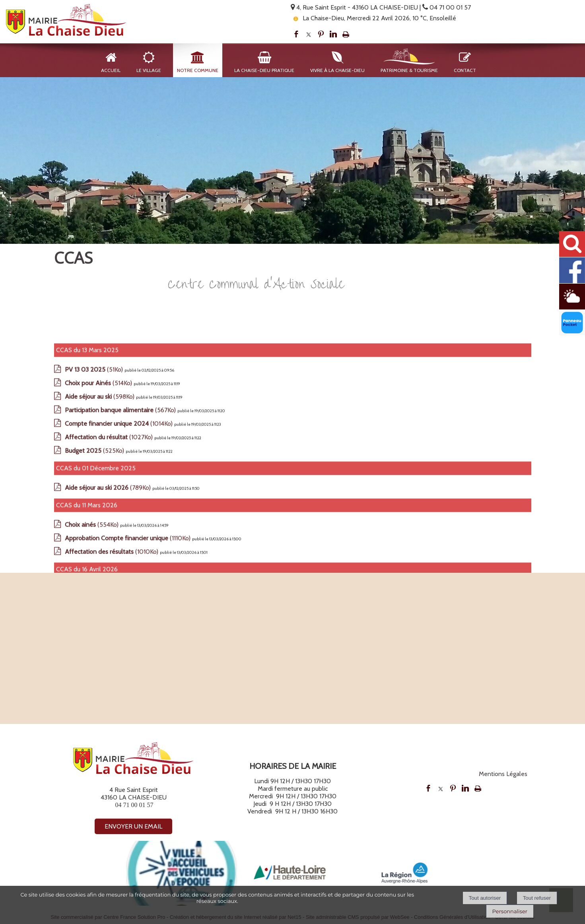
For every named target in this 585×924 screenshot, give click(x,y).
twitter (309, 34)
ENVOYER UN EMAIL (133, 826)
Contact (465, 70)
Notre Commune (198, 70)
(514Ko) (99, 512)
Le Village (149, 70)
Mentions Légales (503, 774)
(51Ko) (95, 499)
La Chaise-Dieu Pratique (264, 70)
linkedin (333, 34)
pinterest (321, 34)
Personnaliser (510, 911)
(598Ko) (100, 526)
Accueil (111, 70)
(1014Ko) (120, 553)
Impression (346, 34)
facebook (296, 34)
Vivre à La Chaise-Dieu (337, 70)
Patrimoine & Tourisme (409, 70)
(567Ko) (121, 539)
